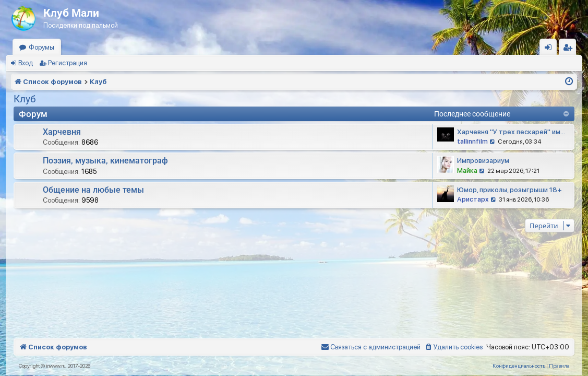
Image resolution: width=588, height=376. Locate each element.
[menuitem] (453, 347)
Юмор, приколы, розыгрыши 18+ (509, 190)
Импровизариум (483, 161)
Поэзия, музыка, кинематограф (105, 161)
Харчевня (62, 132)
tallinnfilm (472, 141)
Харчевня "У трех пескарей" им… (511, 132)
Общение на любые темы (93, 190)
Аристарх (473, 199)
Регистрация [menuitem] (570, 49)
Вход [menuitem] (551, 49)
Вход (26, 63)
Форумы (41, 47)
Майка (467, 171)
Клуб (25, 99)
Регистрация (68, 63)
